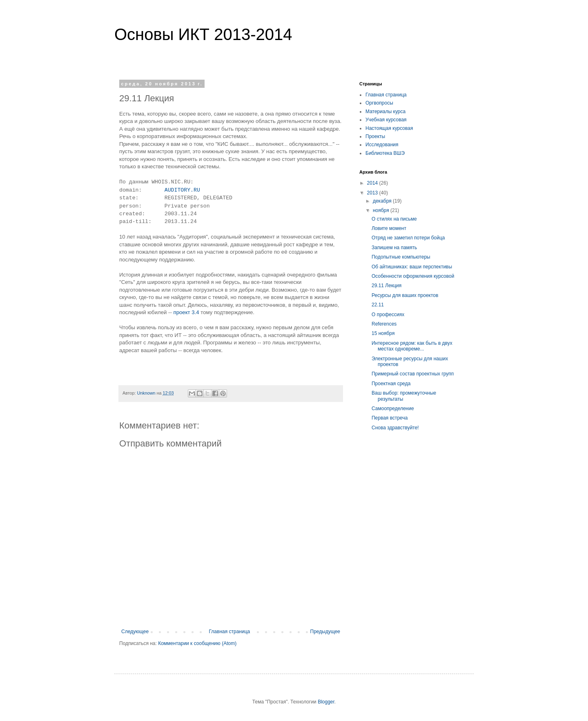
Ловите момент (389, 228)
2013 (373, 193)
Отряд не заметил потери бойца (408, 238)
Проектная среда (391, 384)
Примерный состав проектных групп (413, 374)
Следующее (135, 632)
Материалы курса (385, 112)
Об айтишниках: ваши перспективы (412, 267)
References (384, 324)
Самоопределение (393, 408)
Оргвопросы (379, 103)
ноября (382, 210)
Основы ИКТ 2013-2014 (203, 34)
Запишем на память (394, 248)
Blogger (326, 702)
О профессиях (388, 315)
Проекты (375, 136)
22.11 (378, 305)
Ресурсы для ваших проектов (405, 295)
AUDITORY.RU (182, 190)
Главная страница (230, 632)
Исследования (382, 145)
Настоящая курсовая (389, 128)
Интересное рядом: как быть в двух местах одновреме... (412, 346)
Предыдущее (325, 632)
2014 (373, 183)
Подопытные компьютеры (401, 257)
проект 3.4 (186, 312)
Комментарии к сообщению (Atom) (197, 643)
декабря (383, 201)
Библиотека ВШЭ (385, 153)
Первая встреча (390, 418)
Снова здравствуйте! (395, 428)
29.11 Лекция (386, 286)
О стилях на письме (394, 219)
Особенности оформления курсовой (413, 276)
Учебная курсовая (386, 120)
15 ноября (383, 333)
